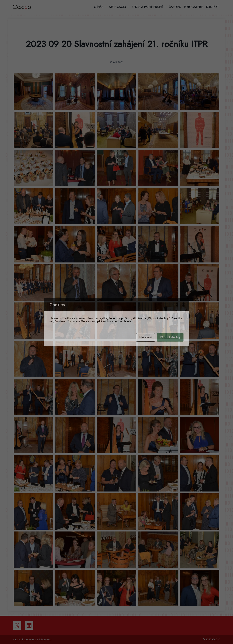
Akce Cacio (119, 7)
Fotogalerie (193, 7)
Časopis (175, 7)
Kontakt (212, 7)
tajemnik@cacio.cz (42, 639)
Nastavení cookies (22, 639)
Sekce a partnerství (149, 7)
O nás (100, 7)
